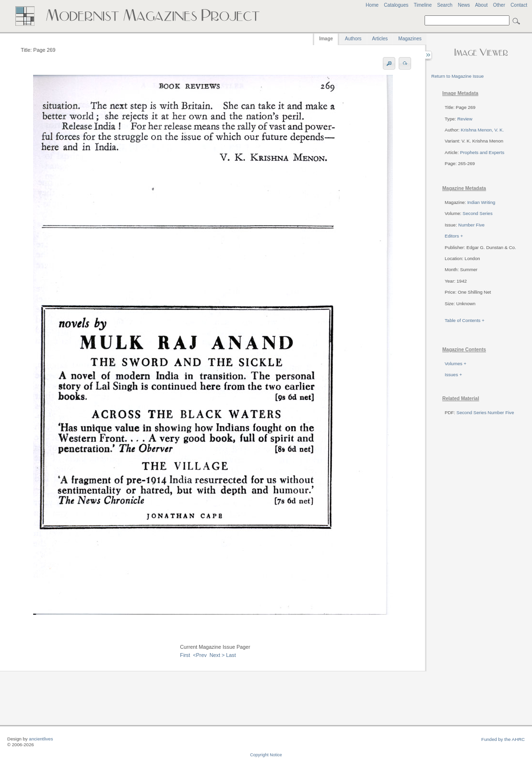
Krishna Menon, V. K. (483, 130)
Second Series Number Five (485, 412)
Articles (380, 39)
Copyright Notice (266, 755)
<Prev (200, 655)
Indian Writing (481, 202)
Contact (519, 5)
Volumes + (455, 364)
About (481, 5)
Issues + (453, 375)
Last (231, 655)
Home (372, 5)
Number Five (471, 225)
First (185, 655)
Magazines (410, 39)
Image (326, 39)
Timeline (423, 5)
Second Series (477, 213)
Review (465, 119)
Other (499, 5)
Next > (217, 655)
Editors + (454, 236)
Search (445, 5)
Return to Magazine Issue (457, 76)
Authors (353, 39)
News (464, 5)
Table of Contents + (465, 320)
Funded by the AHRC (503, 739)
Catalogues (396, 5)
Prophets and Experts (482, 152)
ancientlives (41, 739)
